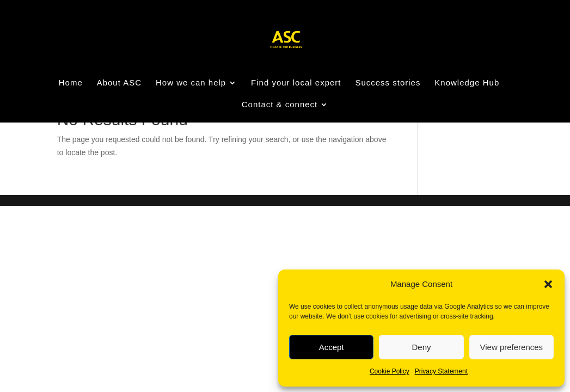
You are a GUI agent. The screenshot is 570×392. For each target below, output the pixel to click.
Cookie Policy (390, 371)
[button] (548, 284)
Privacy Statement (441, 371)
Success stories (388, 83)
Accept (332, 347)
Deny (421, 347)
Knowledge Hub (467, 83)
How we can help (191, 83)
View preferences (512, 347)
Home (71, 83)
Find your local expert (296, 83)
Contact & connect (280, 105)
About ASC (119, 83)
